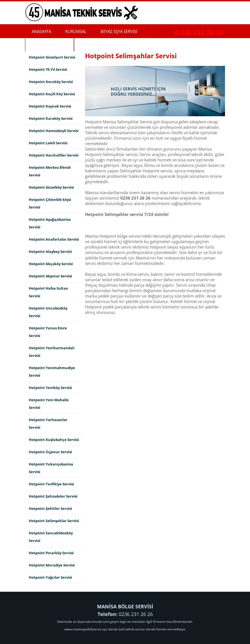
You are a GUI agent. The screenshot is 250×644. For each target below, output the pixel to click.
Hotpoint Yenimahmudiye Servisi (52, 372)
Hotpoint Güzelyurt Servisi (52, 57)
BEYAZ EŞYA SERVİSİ (119, 31)
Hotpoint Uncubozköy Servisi (48, 312)
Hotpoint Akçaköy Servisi (51, 264)
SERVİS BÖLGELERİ (49, 45)
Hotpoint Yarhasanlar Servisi (48, 424)
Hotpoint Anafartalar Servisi (54, 239)
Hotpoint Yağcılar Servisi (50, 577)
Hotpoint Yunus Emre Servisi (48, 332)
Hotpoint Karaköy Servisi (51, 118)
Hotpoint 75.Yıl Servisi (48, 69)
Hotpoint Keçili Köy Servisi (52, 94)
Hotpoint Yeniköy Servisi (50, 388)
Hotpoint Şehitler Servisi (50, 508)
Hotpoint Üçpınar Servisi (50, 452)
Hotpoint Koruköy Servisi (51, 82)
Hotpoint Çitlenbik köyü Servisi (50, 203)
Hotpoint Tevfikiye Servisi (51, 484)
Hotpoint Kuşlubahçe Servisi (54, 440)
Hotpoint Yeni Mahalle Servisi (49, 404)
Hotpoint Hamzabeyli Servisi (54, 131)
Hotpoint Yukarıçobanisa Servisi (51, 468)
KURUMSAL (76, 31)
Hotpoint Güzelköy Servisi (51, 187)
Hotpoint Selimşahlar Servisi (54, 521)
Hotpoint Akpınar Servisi (50, 276)
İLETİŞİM (89, 45)
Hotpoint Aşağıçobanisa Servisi (50, 223)
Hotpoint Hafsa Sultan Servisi (49, 292)
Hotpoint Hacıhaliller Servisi (54, 155)
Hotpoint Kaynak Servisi (50, 106)
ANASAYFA (41, 31)
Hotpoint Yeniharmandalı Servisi (52, 352)
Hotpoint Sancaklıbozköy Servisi (51, 537)
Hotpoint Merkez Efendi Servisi (50, 171)
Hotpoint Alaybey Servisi (50, 252)
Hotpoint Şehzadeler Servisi (53, 496)
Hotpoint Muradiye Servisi (52, 565)
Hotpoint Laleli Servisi (48, 143)
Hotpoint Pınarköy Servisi (51, 553)
